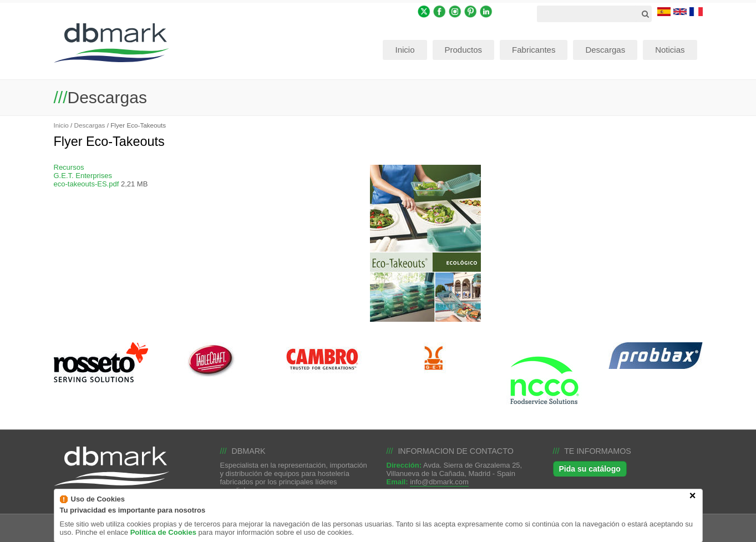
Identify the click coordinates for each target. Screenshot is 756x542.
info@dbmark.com (439, 482)
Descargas (90, 125)
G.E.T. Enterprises (83, 176)
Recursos (69, 167)
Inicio (61, 125)
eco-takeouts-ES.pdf (87, 184)
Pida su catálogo (590, 469)
